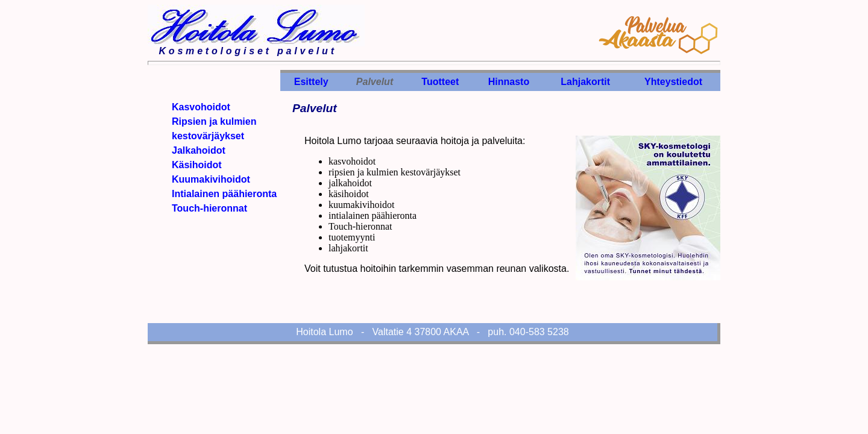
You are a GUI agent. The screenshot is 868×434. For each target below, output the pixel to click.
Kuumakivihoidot (211, 179)
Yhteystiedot (673, 82)
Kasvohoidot (201, 107)
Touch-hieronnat (209, 208)
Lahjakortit (585, 82)
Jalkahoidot (199, 150)
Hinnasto (509, 82)
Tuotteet (440, 82)
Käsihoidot (197, 165)
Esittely (311, 82)
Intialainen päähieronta (224, 194)
